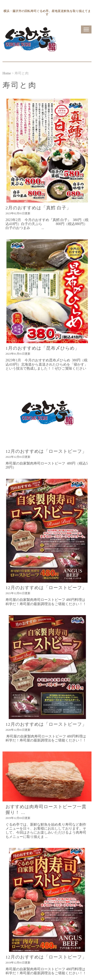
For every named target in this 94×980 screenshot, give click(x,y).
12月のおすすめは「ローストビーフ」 (46, 451)
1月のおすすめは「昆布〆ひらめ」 (42, 348)
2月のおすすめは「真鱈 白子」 (38, 208)
